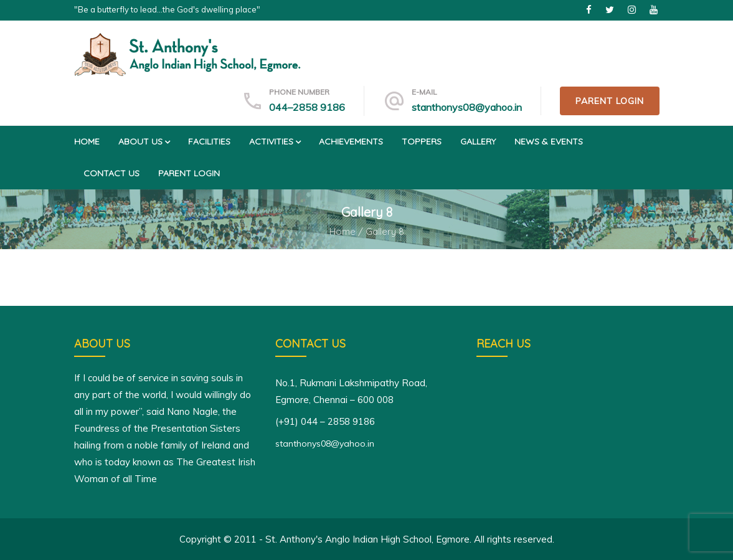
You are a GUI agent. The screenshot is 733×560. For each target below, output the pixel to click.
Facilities (209, 141)
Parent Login (610, 101)
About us (144, 141)
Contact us (111, 173)
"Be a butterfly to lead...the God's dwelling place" (167, 9)
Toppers (422, 141)
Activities (275, 141)
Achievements (351, 141)
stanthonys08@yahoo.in (467, 107)
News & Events (549, 141)
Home (87, 141)
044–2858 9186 (307, 107)
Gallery (478, 141)
